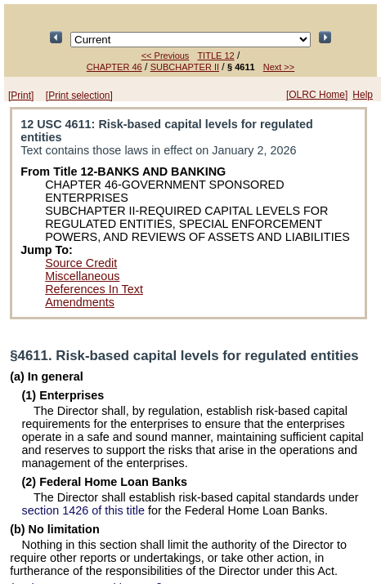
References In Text (94, 289)
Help (363, 95)
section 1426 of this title (83, 510)
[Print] (21, 96)
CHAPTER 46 (114, 67)
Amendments (80, 302)
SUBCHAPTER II (185, 67)
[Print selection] (79, 96)
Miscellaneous (82, 276)
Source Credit (81, 263)
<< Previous (166, 56)
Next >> (279, 67)
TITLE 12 (215, 56)
